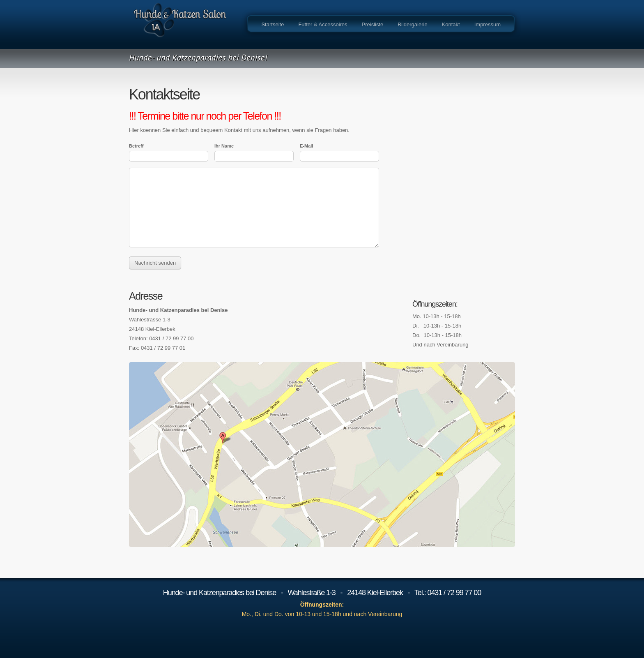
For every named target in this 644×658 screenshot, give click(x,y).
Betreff (136, 146)
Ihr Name (224, 146)
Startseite (273, 24)
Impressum (488, 24)
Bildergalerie (412, 24)
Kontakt (451, 24)
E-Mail (306, 146)
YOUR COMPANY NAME (180, 24)
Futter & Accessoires (323, 24)
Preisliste (373, 24)
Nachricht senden (155, 263)
